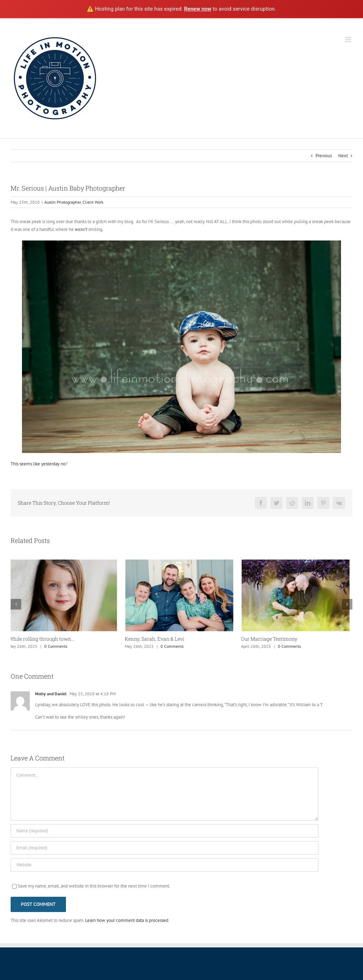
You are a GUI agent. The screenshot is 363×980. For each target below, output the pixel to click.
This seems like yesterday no (38, 464)
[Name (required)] (164, 831)
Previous (324, 156)
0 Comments (58, 646)
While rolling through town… (44, 639)
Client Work (93, 202)
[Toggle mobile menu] (349, 39)
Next (343, 156)
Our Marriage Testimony (271, 639)
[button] (16, 604)
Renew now (198, 9)
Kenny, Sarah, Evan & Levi (157, 639)
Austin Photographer (63, 202)
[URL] (164, 865)
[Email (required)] (164, 848)
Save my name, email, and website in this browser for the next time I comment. (94, 886)
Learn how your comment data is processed (127, 920)
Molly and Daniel (51, 694)
